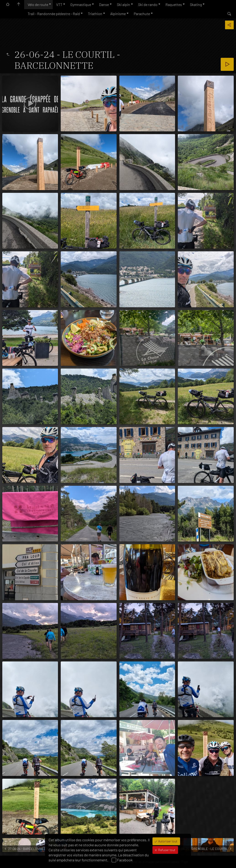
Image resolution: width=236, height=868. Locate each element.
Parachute (142, 14)
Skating (196, 4)
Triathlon (95, 14)
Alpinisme (118, 14)
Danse (104, 4)
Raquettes (174, 4)
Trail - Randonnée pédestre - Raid (54, 14)
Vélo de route (38, 4)
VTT (59, 4)
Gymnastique (81, 4)
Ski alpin (123, 4)
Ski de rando (148, 4)
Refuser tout (166, 850)
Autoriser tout (167, 841)
